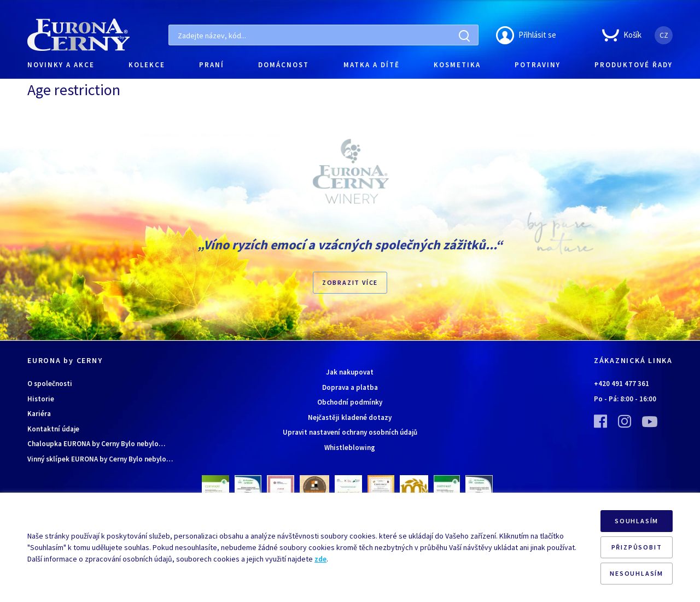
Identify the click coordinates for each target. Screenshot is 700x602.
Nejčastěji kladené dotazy (350, 417)
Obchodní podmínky (350, 402)
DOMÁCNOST (284, 65)
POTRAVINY (538, 65)
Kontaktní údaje (53, 429)
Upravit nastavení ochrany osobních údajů (350, 432)
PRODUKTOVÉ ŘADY (634, 65)
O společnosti (50, 384)
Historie (41, 399)
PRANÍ (212, 65)
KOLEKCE (147, 65)
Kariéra (39, 414)
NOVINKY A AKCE (61, 65)
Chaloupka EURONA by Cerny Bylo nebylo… (96, 444)
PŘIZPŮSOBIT (637, 547)
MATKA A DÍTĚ (372, 65)
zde (320, 559)
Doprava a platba (350, 387)
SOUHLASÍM (637, 521)
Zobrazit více (350, 282)
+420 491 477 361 (622, 384)
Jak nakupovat (350, 372)
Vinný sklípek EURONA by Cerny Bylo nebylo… (100, 459)
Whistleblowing (350, 448)
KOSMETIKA (457, 65)
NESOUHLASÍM (637, 573)
